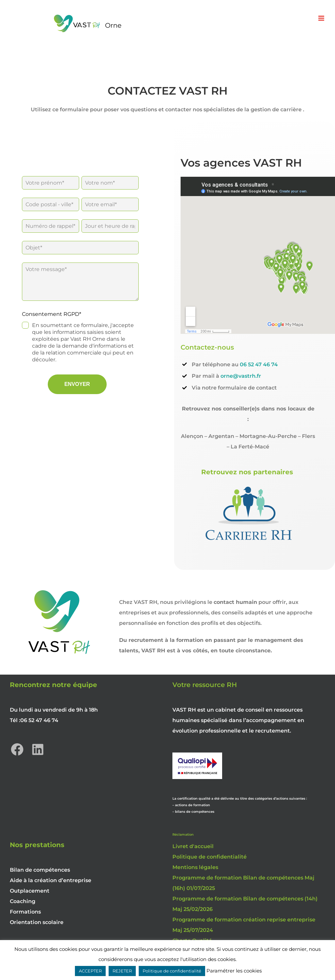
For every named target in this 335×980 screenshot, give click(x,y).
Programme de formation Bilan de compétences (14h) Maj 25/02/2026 (245, 904)
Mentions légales (195, 867)
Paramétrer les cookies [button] (234, 971)
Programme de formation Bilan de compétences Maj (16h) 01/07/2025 (243, 883)
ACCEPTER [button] (90, 971)
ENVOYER (77, 384)
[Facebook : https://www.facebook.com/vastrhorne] (17, 749)
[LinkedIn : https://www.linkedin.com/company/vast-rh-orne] (38, 749)
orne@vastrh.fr (241, 376)
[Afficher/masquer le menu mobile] (322, 18)
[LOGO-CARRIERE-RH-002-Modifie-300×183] (248, 485)
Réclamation (183, 835)
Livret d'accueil (193, 846)
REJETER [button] (122, 971)
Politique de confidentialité (210, 857)
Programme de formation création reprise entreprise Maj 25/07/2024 (244, 925)
